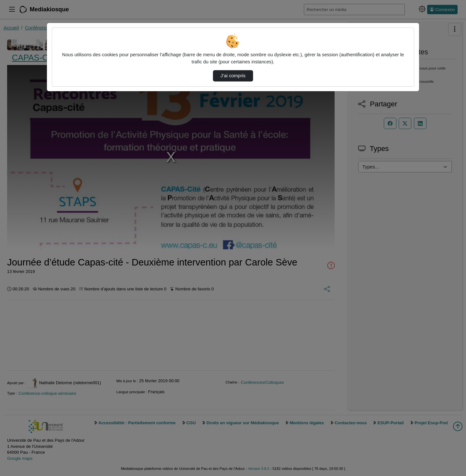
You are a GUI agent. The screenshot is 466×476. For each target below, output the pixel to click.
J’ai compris (233, 76)
